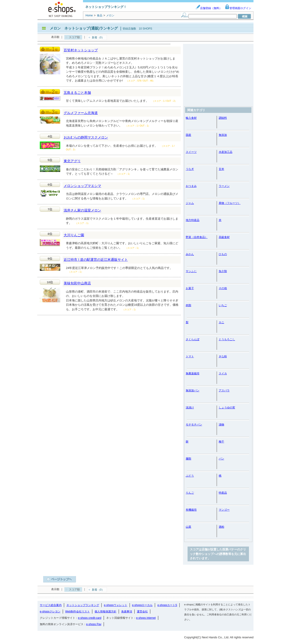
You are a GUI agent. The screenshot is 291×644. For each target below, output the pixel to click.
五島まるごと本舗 (77, 93)
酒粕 (221, 527)
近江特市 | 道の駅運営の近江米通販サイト (96, 260)
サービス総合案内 (51, 605)
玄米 (221, 169)
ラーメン (224, 186)
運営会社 (142, 612)
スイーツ (191, 152)
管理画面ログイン (238, 8)
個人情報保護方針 (105, 612)
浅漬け (190, 408)
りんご (190, 493)
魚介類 (223, 271)
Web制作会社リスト (78, 612)
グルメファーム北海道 (81, 113)
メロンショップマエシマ (82, 186)
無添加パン (193, 390)
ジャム (190, 203)
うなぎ (190, 169)
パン (221, 459)
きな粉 (223, 356)
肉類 (188, 305)
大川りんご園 (74, 235)
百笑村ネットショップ (81, 50)
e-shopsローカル (142, 605)
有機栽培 (191, 510)
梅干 (221, 442)
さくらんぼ (193, 339)
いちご (223, 305)
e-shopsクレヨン (50, 612)
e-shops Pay (94, 624)
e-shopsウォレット (116, 605)
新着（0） (98, 37)
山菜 (188, 527)
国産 (188, 135)
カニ (221, 322)
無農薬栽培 (193, 373)
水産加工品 (226, 152)
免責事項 (127, 612)
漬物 (221, 425)
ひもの (223, 254)
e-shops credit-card (90, 618)
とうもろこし (227, 339)
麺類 (188, 459)
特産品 (223, 493)
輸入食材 (191, 118)
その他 (223, 288)
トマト (190, 356)
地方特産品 (193, 220)
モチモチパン (194, 425)
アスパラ (224, 390)
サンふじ (191, 271)
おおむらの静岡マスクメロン (86, 137)
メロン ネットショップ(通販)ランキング (84, 28)
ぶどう (190, 476)
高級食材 (224, 237)
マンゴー (224, 510)
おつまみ (191, 186)
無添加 (223, 135)
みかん (190, 254)
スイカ (223, 373)
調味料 (223, 118)
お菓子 (190, 288)
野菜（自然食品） (197, 237)
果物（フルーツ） (230, 203)
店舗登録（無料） (209, 8)
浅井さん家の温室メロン (82, 210)
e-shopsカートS (167, 605)
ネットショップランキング (83, 605)
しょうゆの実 (227, 408)
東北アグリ (72, 161)
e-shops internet (146, 618)
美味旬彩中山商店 (77, 283)
